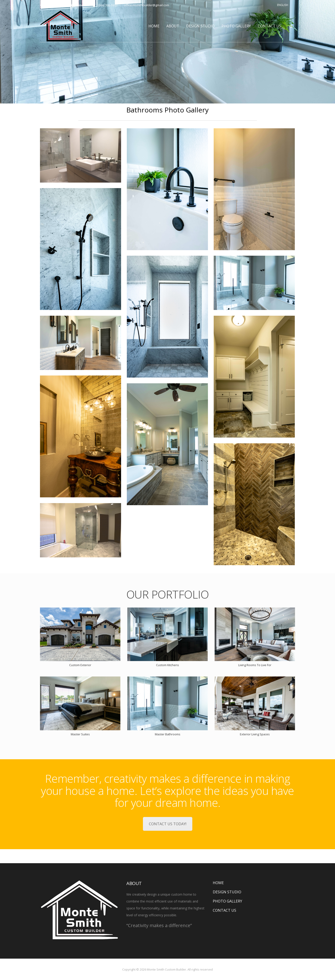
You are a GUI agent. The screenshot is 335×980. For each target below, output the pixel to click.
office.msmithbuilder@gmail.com (147, 5)
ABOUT (173, 26)
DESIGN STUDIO (200, 26)
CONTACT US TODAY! (168, 824)
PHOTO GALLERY (236, 26)
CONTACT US (270, 26)
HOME (154, 26)
